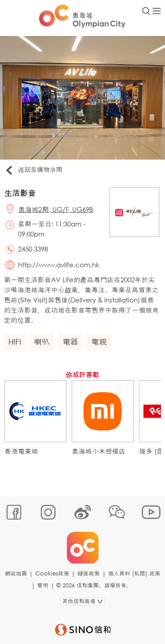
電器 (70, 342)
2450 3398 (33, 249)
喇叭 (42, 342)
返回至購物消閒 (33, 170)
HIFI (15, 342)
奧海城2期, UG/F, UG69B (56, 209)
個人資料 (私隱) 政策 (134, 573)
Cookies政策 (52, 573)
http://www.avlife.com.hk (59, 265)
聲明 (43, 585)
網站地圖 (16, 573)
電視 (99, 342)
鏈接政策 (88, 573)
